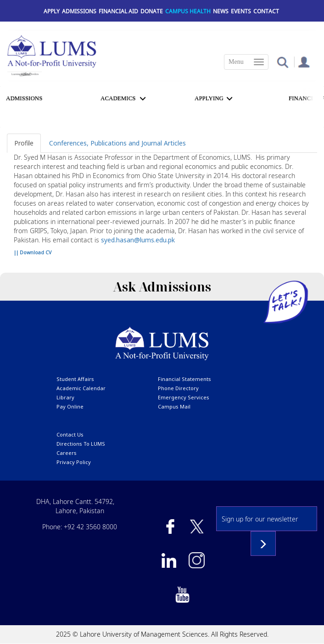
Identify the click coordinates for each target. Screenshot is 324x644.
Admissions (79, 11)
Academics (118, 98)
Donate (152, 11)
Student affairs (75, 379)
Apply (52, 11)
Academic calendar (81, 388)
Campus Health (188, 11)
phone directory (178, 388)
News (221, 11)
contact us (70, 434)
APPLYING (209, 98)
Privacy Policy (74, 462)
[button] (282, 62)
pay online (70, 406)
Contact (266, 11)
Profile (24, 143)
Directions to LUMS (81, 444)
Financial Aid (118, 11)
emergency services (184, 397)
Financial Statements (184, 379)
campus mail (174, 406)
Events (241, 11)
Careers (67, 453)
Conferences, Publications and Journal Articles (117, 143)
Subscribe (263, 543)
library (65, 397)
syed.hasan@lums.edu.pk (138, 240)
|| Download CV (33, 252)
